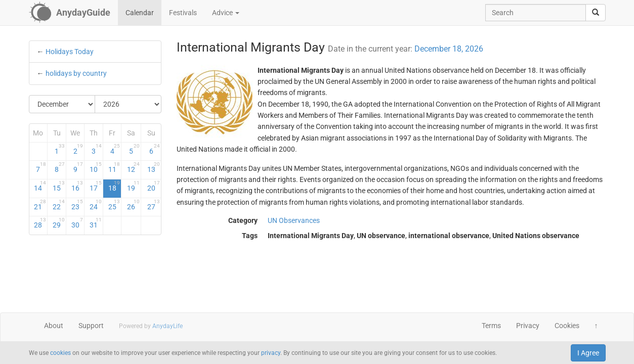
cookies (60, 353)
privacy (271, 353)
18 (114, 186)
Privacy (528, 326)
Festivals (183, 13)
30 (77, 223)
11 (114, 167)
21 (40, 205)
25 (114, 205)
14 (40, 186)
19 (133, 186)
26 (133, 205)
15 (59, 186)
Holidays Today (70, 52)
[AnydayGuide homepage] (70, 13)
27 (154, 205)
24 (96, 205)
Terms (491, 326)
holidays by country (76, 73)
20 (154, 186)
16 (77, 186)
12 (133, 167)
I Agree (588, 353)
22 (59, 205)
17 (96, 186)
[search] (596, 13)
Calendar (140, 13)
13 (154, 167)
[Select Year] (128, 104)
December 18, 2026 (449, 49)
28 (40, 223)
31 (96, 223)
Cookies (567, 326)
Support (91, 326)
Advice (226, 13)
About (54, 326)
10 (96, 167)
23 (77, 205)
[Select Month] (62, 104)
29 (59, 223)
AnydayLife (167, 326)
